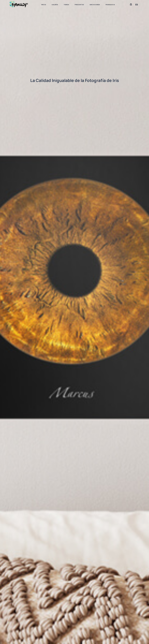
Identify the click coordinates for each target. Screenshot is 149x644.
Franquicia (110, 5)
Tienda (66, 5)
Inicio (44, 5)
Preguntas (79, 5)
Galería (55, 5)
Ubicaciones (95, 5)
